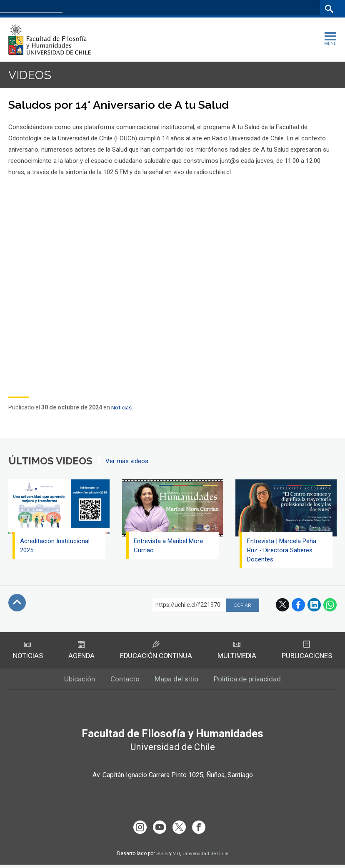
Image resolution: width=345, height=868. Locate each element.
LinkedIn (314, 605)
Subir (17, 603)
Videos (31, 75)
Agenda (81, 651)
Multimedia (237, 651)
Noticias (122, 408)
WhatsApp (330, 605)
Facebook (298, 605)
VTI (175, 857)
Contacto (124, 681)
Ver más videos (127, 461)
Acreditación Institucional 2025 (56, 546)
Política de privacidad (251, 681)
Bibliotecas (303, 9)
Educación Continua (155, 651)
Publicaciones (307, 651)
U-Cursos (241, 9)
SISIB (161, 857)
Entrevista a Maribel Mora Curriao (169, 546)
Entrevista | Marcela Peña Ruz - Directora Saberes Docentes (282, 551)
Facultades (198, 9)
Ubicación (76, 681)
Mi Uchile (271, 9)
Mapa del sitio (177, 681)
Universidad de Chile (205, 857)
